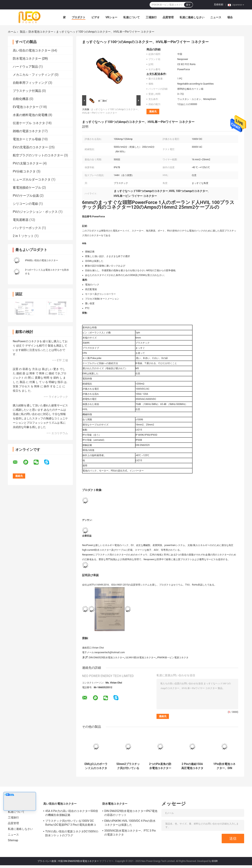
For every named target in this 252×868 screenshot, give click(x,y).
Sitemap (13, 840)
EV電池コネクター (26, 107)
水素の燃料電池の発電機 (30, 115)
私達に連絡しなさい (192, 17)
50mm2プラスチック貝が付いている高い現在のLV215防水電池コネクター (128, 766)
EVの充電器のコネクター (30, 147)
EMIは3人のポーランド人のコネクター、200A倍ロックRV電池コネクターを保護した (96, 766)
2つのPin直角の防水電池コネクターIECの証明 (160, 766)
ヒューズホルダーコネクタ (32, 179)
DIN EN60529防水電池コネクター (107, 658)
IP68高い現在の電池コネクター (42, 260)
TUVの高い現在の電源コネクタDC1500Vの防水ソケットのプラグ (72, 833)
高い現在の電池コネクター (32, 50)
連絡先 (153, 111)
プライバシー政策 (47, 861)
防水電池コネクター (41, 32)
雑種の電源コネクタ (27, 131)
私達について (132, 17)
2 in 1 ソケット (23, 236)
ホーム (12, 32)
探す (188, 5)
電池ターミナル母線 (27, 139)
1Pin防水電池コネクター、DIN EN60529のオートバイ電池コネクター (224, 766)
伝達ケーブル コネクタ (29, 123)
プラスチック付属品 (27, 91)
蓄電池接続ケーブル (27, 188)
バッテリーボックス (27, 228)
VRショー (111, 17)
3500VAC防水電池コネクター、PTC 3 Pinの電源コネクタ (130, 833)
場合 (230, 17)
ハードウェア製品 (25, 67)
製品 (23, 32)
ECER (215, 861)
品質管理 (168, 17)
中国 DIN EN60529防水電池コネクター (78, 861)
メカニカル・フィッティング (33, 75)
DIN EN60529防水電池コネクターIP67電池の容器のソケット (131, 813)
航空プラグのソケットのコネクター (38, 155)
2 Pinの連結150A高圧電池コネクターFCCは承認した (192, 766)
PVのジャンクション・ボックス (35, 212)
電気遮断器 (21, 220)
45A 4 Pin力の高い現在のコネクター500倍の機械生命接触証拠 (72, 813)
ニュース (216, 17)
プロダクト (79, 17)
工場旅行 (151, 17)
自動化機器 (21, 99)
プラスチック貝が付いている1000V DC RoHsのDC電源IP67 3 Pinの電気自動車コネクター (71, 823)
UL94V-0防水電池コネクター (141, 658)
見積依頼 (219, 5)
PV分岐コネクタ (24, 171)
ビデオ (95, 17)
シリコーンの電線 (25, 204)
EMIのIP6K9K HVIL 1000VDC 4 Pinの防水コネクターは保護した (130, 823)
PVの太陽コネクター (27, 163)
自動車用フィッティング (30, 83)
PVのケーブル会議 (26, 196)
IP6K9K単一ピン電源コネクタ (173, 658)
